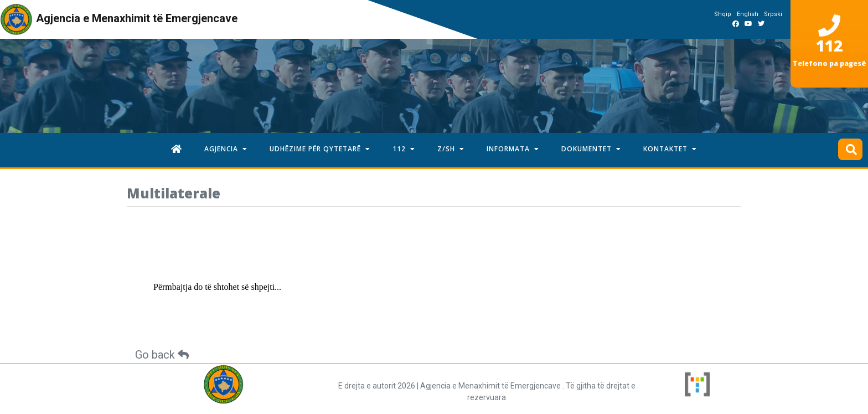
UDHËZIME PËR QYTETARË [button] (320, 149)
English (748, 14)
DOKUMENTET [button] (591, 149)
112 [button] (404, 149)
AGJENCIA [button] (226, 149)
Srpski (773, 14)
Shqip (723, 14)
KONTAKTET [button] (670, 149)
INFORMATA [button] (513, 149)
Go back (162, 355)
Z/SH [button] (451, 149)
